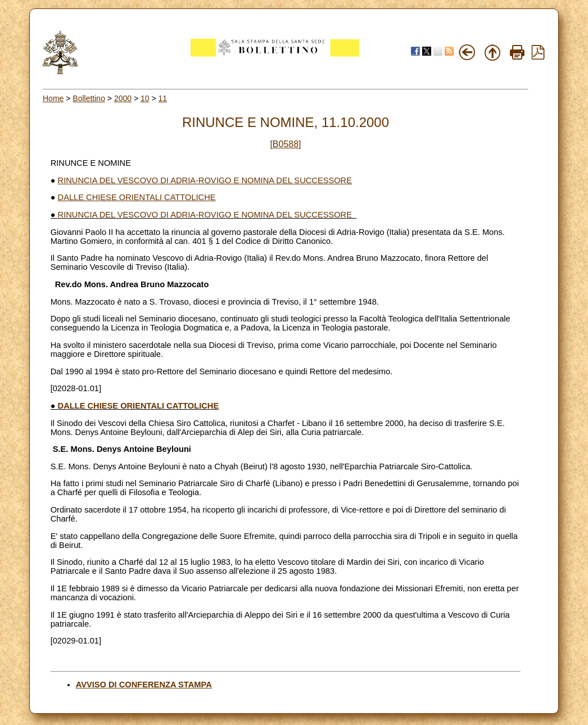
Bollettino (89, 98)
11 (163, 98)
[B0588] (285, 144)
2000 (123, 98)
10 (145, 98)
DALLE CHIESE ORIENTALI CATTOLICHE (137, 197)
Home (53, 98)
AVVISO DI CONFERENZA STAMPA (144, 685)
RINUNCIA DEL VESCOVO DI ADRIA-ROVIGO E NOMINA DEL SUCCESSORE (205, 180)
